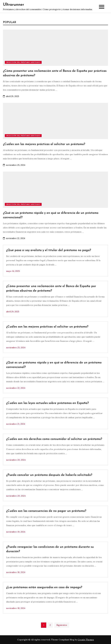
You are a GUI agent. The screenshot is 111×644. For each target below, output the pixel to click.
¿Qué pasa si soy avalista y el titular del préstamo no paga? (49, 250)
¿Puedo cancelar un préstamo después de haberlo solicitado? (49, 475)
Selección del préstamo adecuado (23, 62)
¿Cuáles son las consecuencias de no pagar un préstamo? (46, 511)
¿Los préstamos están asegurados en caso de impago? (44, 587)
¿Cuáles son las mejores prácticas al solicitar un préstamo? (44, 144)
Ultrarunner (14, 5)
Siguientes (62, 625)
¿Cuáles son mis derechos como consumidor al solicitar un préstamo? (54, 439)
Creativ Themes (86, 640)
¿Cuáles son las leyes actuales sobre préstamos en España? (47, 403)
